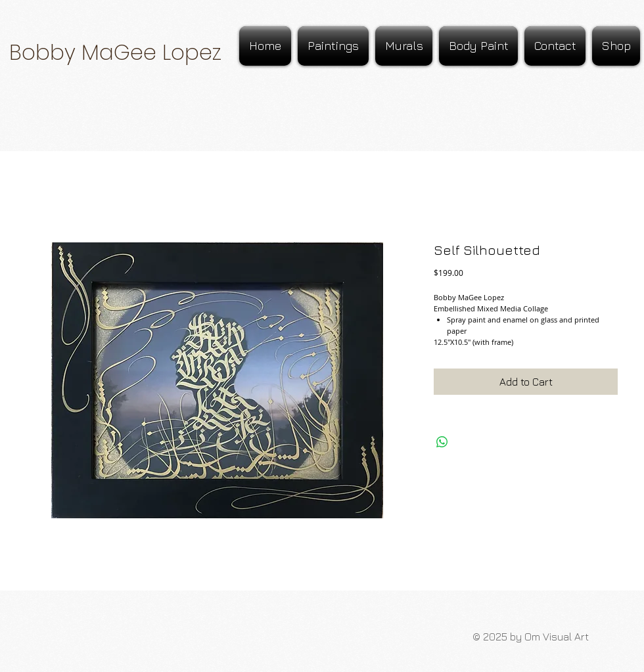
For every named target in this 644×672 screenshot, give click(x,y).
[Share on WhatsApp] (442, 442)
